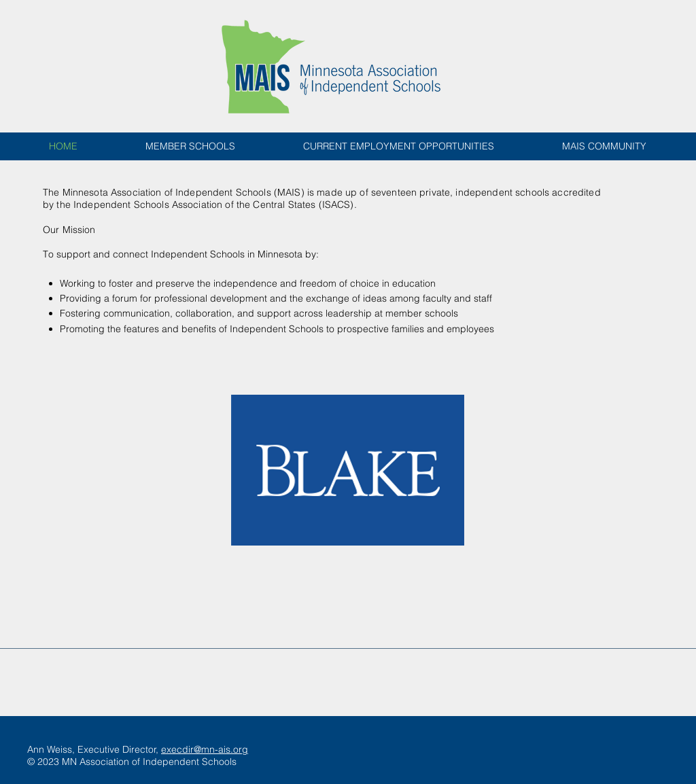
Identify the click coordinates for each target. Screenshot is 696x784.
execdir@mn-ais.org (205, 749)
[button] (348, 470)
